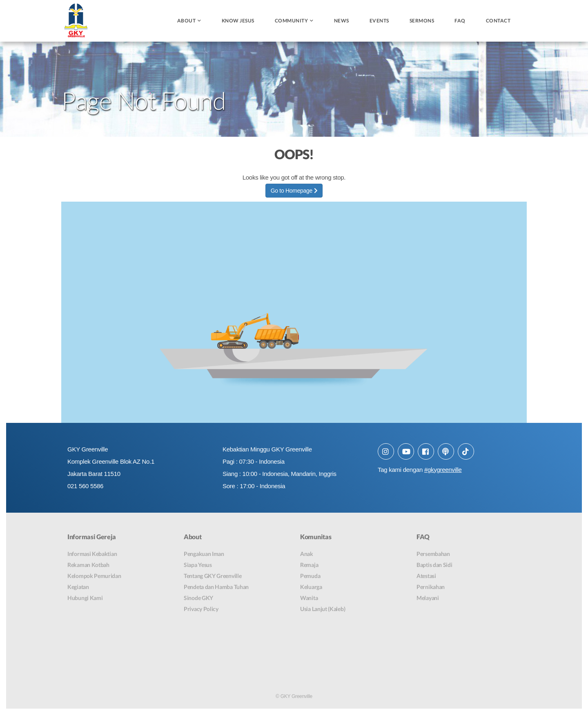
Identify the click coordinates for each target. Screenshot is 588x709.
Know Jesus (238, 21)
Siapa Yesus (198, 565)
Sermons (422, 21)
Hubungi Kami (85, 598)
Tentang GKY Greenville (213, 576)
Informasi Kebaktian (92, 554)
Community (292, 21)
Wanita (309, 598)
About (187, 21)
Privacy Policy (201, 609)
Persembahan (433, 554)
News (342, 21)
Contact (498, 21)
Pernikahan (431, 587)
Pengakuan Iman (204, 554)
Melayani (428, 598)
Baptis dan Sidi (434, 565)
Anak (307, 554)
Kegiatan (78, 587)
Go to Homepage (294, 191)
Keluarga (311, 587)
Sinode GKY (198, 598)
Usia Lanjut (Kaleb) (323, 609)
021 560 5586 (85, 486)
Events (379, 21)
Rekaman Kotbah (88, 565)
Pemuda (310, 576)
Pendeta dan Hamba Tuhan (216, 587)
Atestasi (426, 576)
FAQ (460, 21)
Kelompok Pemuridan (94, 576)
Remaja (309, 565)
